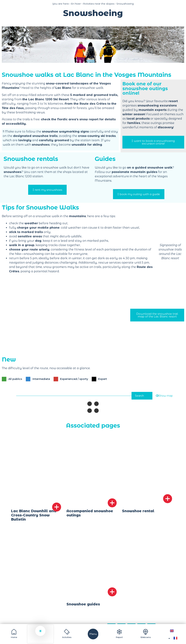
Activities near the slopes (99, 4)
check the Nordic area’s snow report (70, 119)
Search (138, 396)
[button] (5, 45)
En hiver (76, 4)
